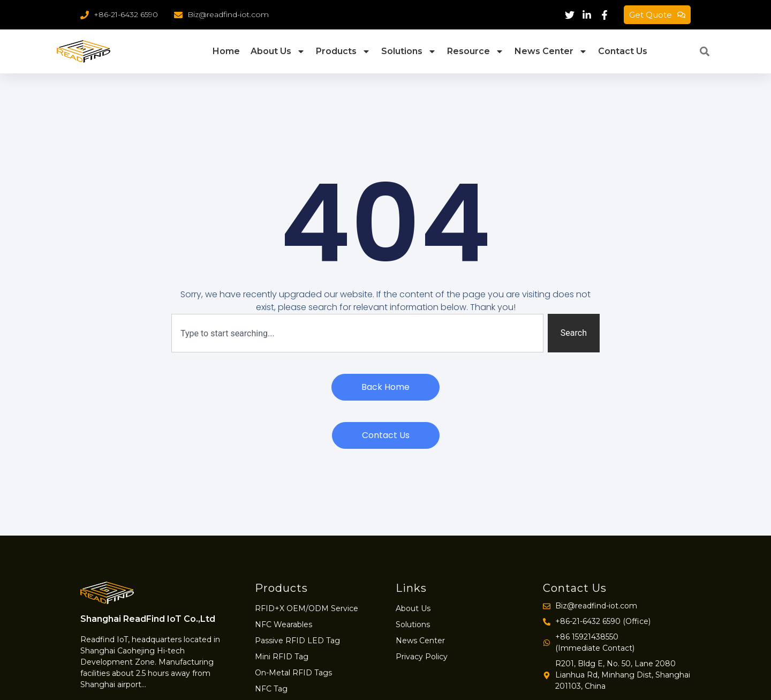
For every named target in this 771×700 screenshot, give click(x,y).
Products (343, 51)
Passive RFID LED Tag (297, 641)
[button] (705, 51)
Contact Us (623, 51)
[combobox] (357, 333)
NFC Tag (271, 689)
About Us (278, 51)
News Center (551, 51)
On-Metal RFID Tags (293, 673)
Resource (475, 51)
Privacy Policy (422, 657)
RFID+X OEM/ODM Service (307, 608)
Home (226, 51)
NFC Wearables (284, 624)
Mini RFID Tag (282, 657)
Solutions (409, 51)
